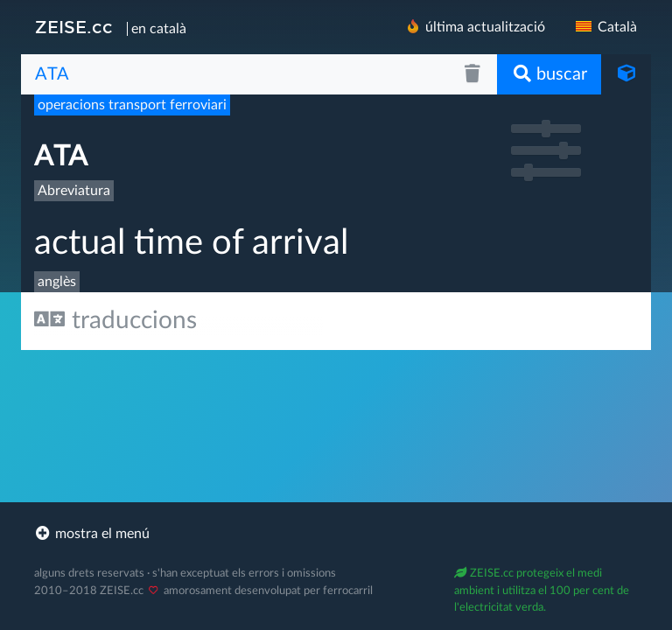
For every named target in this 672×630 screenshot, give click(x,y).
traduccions (115, 320)
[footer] (336, 534)
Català (605, 27)
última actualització (475, 27)
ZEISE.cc (74, 27)
